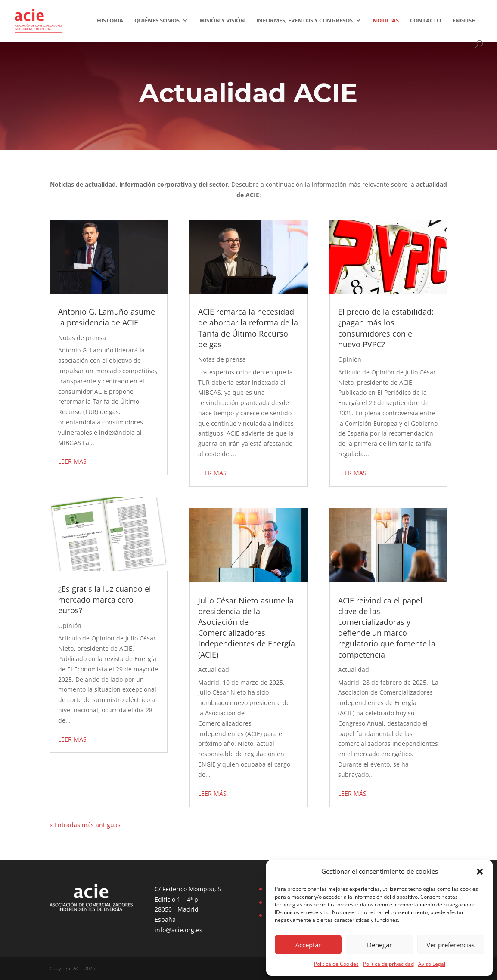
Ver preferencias (450, 945)
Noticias (386, 21)
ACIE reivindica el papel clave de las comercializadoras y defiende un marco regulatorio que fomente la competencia (387, 628)
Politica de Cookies (336, 964)
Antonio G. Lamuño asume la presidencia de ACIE (107, 317)
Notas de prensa (82, 338)
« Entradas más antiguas (85, 825)
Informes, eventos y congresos (304, 21)
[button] (480, 872)
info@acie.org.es (179, 930)
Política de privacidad (388, 964)
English (464, 21)
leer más (72, 461)
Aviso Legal (432, 964)
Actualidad (214, 669)
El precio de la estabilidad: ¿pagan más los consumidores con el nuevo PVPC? (386, 328)
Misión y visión (222, 21)
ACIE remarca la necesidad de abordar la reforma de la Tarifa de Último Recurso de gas (248, 328)
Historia (110, 21)
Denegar (379, 945)
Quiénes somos (157, 21)
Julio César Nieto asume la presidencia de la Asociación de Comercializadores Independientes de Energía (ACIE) (247, 628)
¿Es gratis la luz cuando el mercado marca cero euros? (105, 600)
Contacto (426, 21)
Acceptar (308, 945)
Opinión (70, 626)
